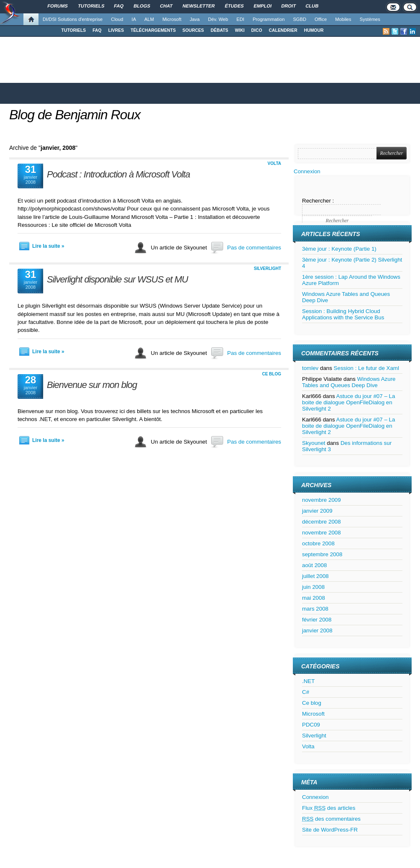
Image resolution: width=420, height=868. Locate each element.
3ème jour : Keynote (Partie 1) (339, 249)
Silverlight (268, 268)
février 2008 (317, 620)
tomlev (310, 368)
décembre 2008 (321, 522)
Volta (274, 163)
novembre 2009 (321, 500)
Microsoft (172, 19)
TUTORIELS (74, 30)
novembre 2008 (321, 533)
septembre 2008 (322, 554)
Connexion (307, 171)
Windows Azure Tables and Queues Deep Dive (349, 382)
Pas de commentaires (254, 248)
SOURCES (193, 30)
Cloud (117, 19)
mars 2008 (315, 609)
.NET (308, 681)
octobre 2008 (318, 543)
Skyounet (314, 443)
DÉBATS (220, 30)
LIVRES (116, 30)
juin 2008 (313, 587)
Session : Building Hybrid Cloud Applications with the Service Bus (343, 314)
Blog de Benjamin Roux (75, 115)
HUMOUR (314, 30)
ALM (149, 19)
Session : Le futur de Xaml (366, 368)
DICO (257, 30)
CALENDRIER (283, 30)
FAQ (97, 30)
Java (195, 19)
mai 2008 (314, 598)
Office (321, 19)
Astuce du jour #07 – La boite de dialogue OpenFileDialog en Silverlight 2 (348, 402)
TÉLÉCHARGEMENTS (153, 30)
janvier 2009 (317, 511)
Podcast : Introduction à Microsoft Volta (118, 174)
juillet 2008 (315, 576)
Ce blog (271, 374)
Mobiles (343, 19)
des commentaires (331, 819)
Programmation (269, 19)
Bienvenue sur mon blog (92, 385)
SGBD (300, 19)
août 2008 (314, 565)
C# (306, 692)
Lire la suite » (48, 246)
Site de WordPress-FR (330, 830)
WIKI (239, 30)
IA (134, 19)
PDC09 (311, 725)
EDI (240, 19)
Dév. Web (218, 19)
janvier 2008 (317, 630)
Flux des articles (329, 808)
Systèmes (370, 19)
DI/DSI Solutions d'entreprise (73, 19)
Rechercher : (318, 201)
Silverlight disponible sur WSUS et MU (117, 279)
